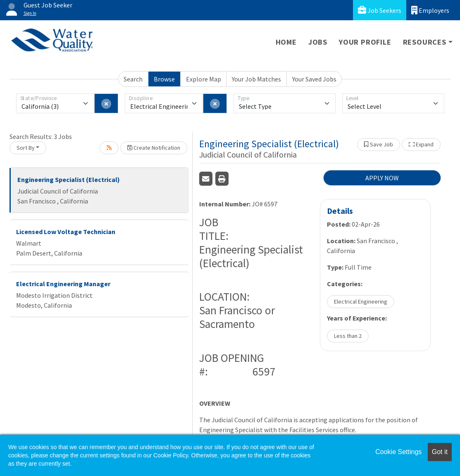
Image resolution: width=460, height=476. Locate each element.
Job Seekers (380, 10)
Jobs (318, 42)
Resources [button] (425, 42)
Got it (440, 452)
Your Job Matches (256, 79)
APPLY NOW (382, 178)
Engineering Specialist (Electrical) (69, 179)
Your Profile (365, 42)
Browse (164, 79)
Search (133, 79)
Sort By (26, 148)
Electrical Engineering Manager (63, 284)
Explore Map (204, 79)
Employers (430, 10)
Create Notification (154, 148)
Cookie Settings (398, 452)
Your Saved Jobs (314, 79)
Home (286, 42)
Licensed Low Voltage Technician (66, 232)
